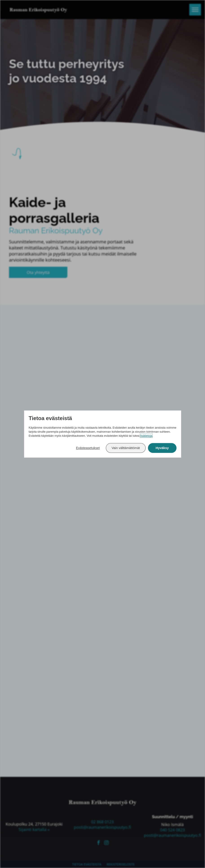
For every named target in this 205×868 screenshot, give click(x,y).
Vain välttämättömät (126, 448)
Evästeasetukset (88, 448)
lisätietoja (146, 436)
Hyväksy (162, 448)
